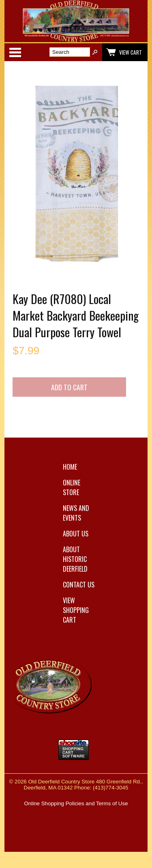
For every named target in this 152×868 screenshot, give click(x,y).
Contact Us (79, 585)
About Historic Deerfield (75, 559)
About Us (76, 534)
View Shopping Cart (76, 610)
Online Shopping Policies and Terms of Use (76, 803)
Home (70, 467)
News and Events (76, 513)
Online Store (72, 487)
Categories (15, 52)
